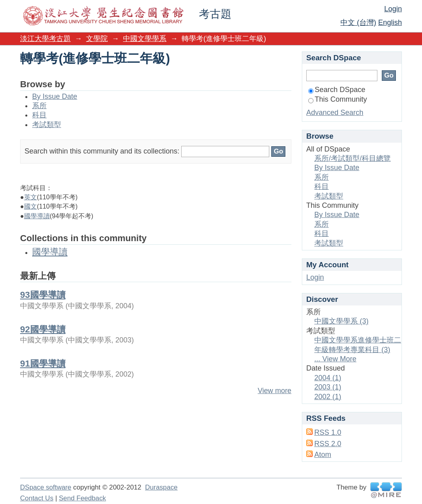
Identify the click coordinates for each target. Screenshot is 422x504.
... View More (335, 359)
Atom (323, 455)
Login (393, 9)
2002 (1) (328, 397)
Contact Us (37, 498)
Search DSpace (337, 90)
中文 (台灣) (358, 23)
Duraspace (161, 487)
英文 (31, 197)
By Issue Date (55, 96)
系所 (39, 106)
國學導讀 (37, 216)
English (390, 23)
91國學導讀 (43, 364)
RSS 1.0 (328, 432)
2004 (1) (328, 378)
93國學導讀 (43, 295)
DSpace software (46, 487)
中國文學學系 (145, 39)
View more (275, 391)
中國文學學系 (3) (341, 321)
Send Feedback (82, 498)
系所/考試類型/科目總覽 (352, 158)
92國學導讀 (43, 329)
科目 (39, 115)
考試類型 (47, 125)
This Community (338, 99)
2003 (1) (328, 387)
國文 (31, 206)
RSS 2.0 (328, 444)
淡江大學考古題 (45, 39)
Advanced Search (335, 113)
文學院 (97, 39)
